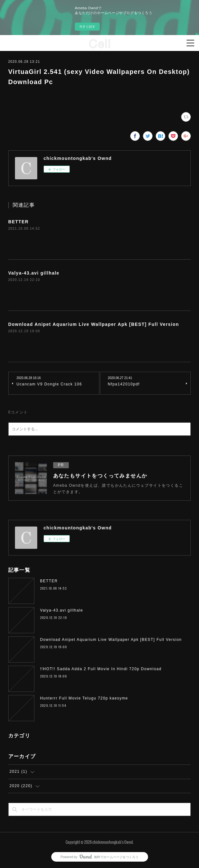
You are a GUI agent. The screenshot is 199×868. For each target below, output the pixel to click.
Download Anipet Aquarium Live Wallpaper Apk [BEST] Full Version (94, 324)
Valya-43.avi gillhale (34, 273)
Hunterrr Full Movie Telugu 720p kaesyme (84, 698)
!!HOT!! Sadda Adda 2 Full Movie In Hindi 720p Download (101, 669)
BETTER (18, 222)
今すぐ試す (87, 27)
